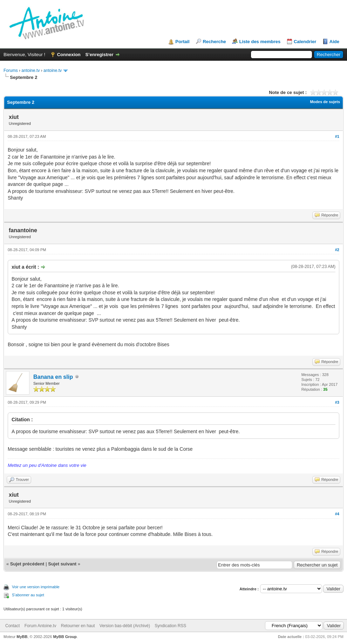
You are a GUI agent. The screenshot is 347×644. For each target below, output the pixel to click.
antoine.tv (30, 71)
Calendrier (305, 42)
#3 (337, 402)
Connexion (69, 55)
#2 (337, 250)
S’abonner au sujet (28, 595)
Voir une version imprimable (36, 587)
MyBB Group (65, 637)
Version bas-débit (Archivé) (125, 626)
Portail (182, 42)
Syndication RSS (170, 626)
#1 (337, 136)
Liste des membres (260, 42)
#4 (337, 514)
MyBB (22, 637)
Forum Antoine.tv (40, 626)
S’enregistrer (99, 55)
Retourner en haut (78, 626)
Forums (11, 71)
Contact (12, 626)
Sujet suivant (62, 564)
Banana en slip (53, 377)
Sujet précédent (27, 564)
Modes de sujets (325, 102)
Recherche (214, 42)
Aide (334, 42)
